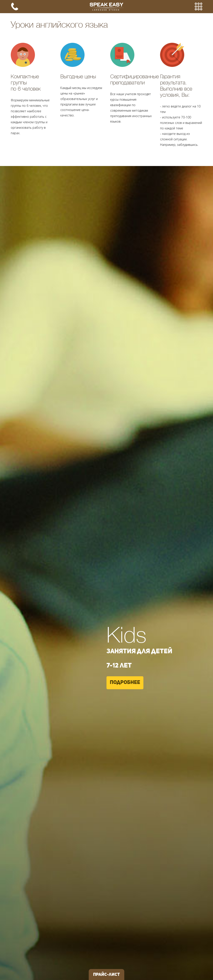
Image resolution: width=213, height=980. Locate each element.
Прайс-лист (106, 975)
